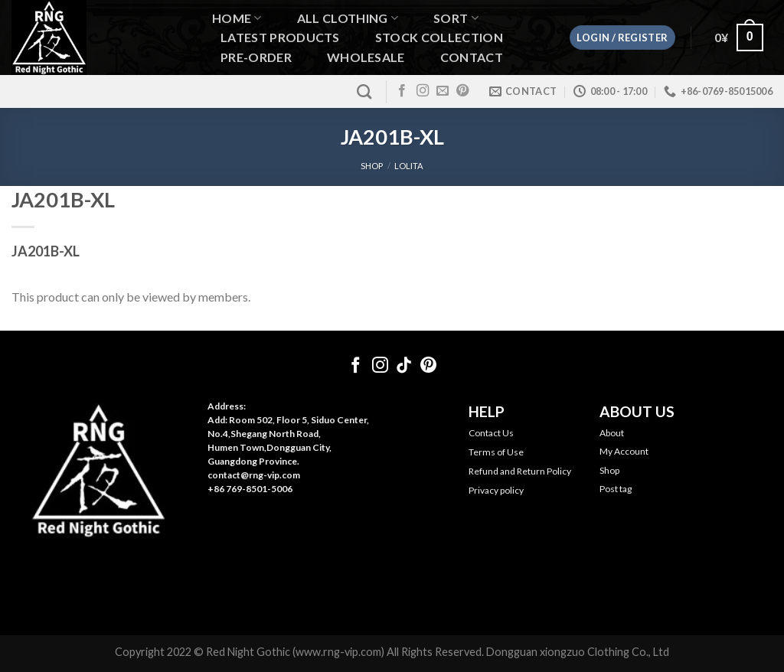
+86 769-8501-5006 (250, 489)
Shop (609, 470)
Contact (472, 57)
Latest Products (280, 38)
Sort (456, 18)
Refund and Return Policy (520, 471)
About (612, 433)
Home (237, 18)
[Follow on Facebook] (402, 91)
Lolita (409, 166)
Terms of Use (496, 452)
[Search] (364, 91)
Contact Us (491, 433)
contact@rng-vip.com (254, 475)
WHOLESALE (366, 57)
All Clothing (348, 18)
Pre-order (256, 57)
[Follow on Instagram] (423, 91)
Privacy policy (496, 490)
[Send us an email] (443, 91)
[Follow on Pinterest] (462, 91)
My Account (624, 451)
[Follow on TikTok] (404, 366)
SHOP (372, 166)
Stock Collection (439, 38)
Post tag (616, 489)
